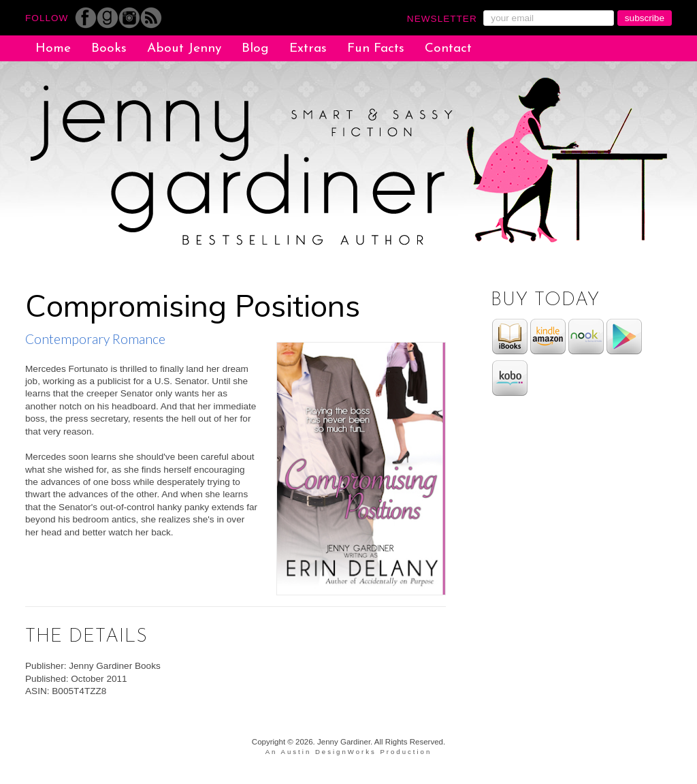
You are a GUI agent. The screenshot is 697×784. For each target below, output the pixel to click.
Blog (255, 49)
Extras (308, 49)
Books (109, 49)
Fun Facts (376, 49)
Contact (448, 49)
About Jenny (184, 49)
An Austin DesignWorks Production (349, 752)
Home (53, 49)
